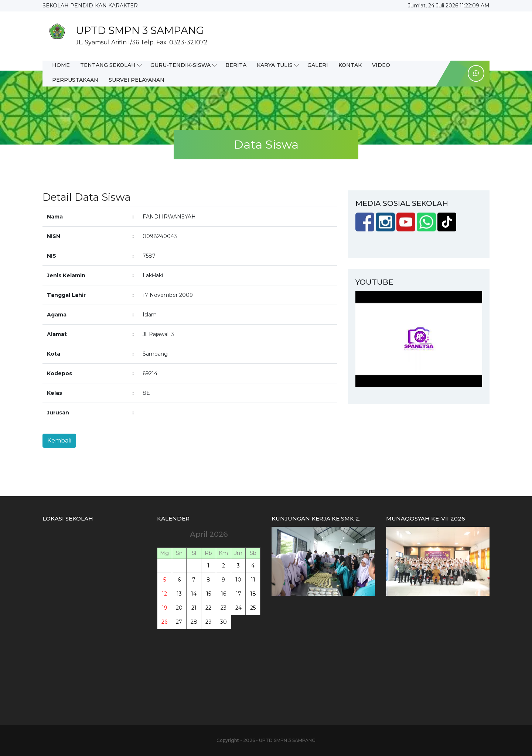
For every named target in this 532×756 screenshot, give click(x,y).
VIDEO (381, 65)
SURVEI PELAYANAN (137, 80)
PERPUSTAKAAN (75, 80)
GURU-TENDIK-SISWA (180, 65)
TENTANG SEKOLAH (108, 65)
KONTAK (350, 65)
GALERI (318, 65)
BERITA (236, 65)
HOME (61, 65)
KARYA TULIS (275, 65)
